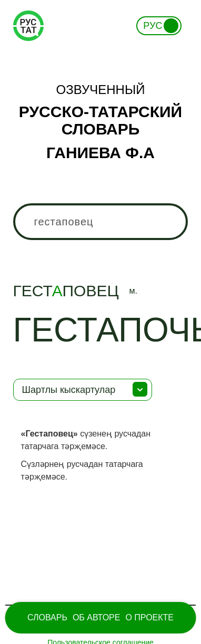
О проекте (149, 617)
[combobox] (101, 222)
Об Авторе (97, 617)
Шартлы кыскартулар (69, 390)
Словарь (47, 617)
